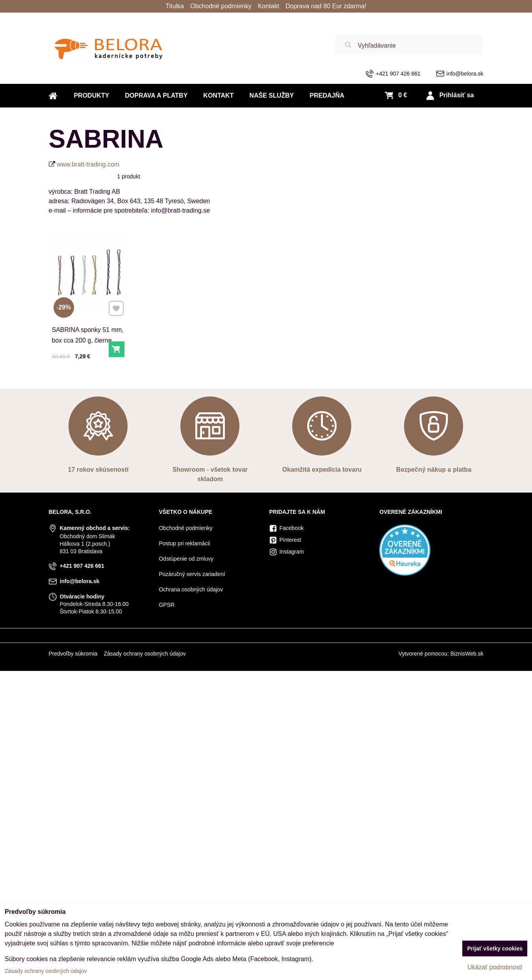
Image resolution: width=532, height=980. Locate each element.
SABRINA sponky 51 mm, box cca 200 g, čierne (88, 335)
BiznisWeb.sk (467, 654)
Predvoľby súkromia (73, 654)
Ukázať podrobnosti (495, 967)
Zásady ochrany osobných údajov (145, 654)
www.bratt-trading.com (88, 164)
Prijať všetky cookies (495, 949)
